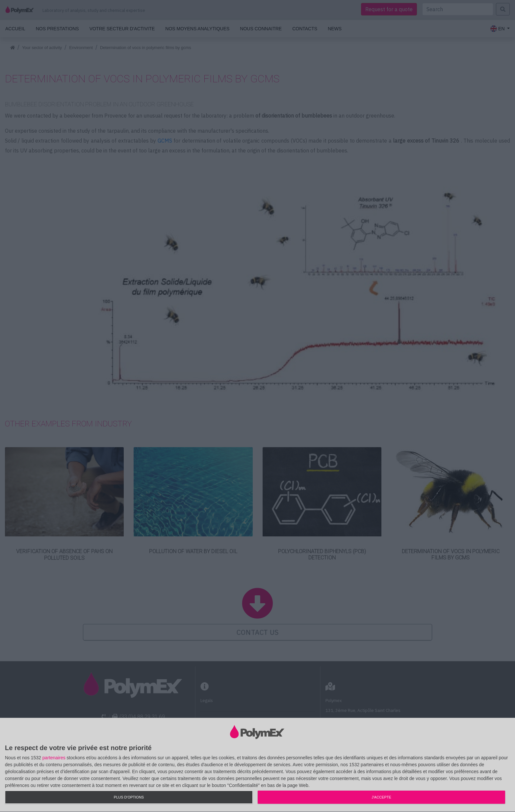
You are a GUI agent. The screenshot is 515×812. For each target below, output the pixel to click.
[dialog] (257, 765)
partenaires (54, 758)
